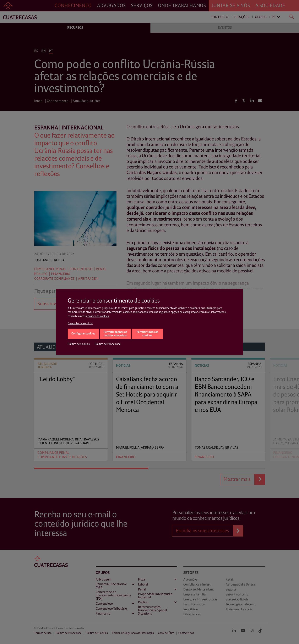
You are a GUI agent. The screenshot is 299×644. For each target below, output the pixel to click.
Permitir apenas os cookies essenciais (115, 334)
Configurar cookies (83, 334)
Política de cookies (98, 316)
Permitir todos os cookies (147, 334)
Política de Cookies (79, 344)
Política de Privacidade (108, 344)
